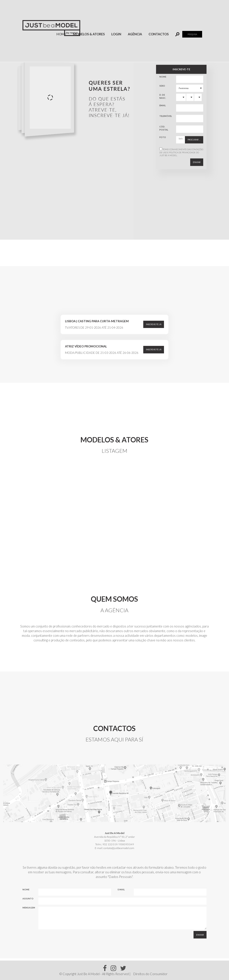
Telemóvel (166, 116)
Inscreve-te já (154, 324)
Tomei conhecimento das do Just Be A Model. (181, 153)
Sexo (162, 86)
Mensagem (29, 908)
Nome (163, 77)
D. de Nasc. (163, 97)
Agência (135, 34)
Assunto (28, 899)
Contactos (159, 34)
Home (63, 34)
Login (116, 34)
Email (163, 106)
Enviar (197, 162)
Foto (163, 137)
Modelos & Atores (89, 34)
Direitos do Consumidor (150, 974)
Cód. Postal (164, 128)
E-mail (121, 890)
